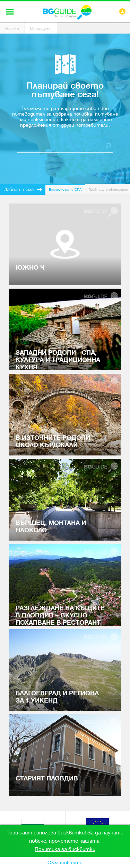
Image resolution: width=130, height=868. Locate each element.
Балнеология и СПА (65, 189)
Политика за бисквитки (65, 849)
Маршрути (41, 29)
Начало (12, 29)
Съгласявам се (65, 862)
